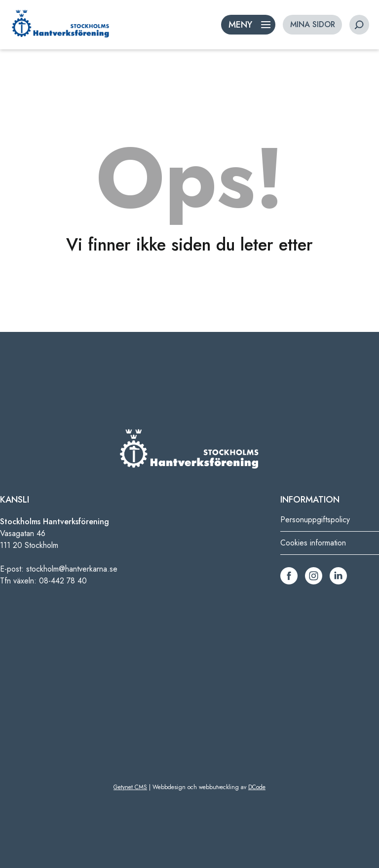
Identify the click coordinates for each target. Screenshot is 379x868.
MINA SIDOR (313, 24)
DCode (257, 787)
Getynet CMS (130, 787)
